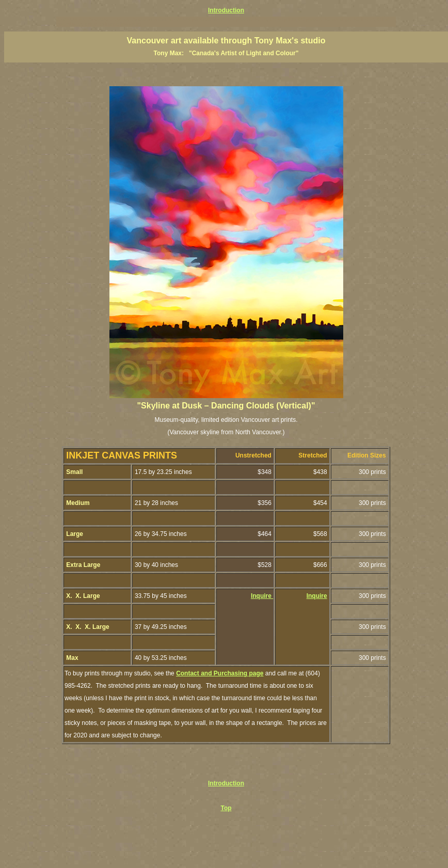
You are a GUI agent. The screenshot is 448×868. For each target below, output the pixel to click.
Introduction (226, 10)
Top (226, 808)
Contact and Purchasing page (220, 673)
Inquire (262, 596)
